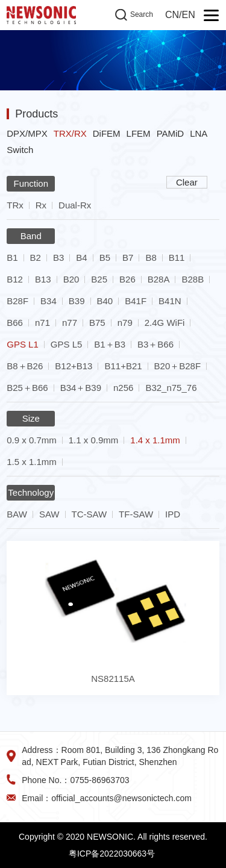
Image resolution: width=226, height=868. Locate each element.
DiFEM (107, 133)
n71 (42, 323)
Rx (41, 205)
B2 (36, 258)
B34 (49, 301)
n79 (125, 323)
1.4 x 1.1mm (155, 440)
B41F (136, 301)
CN (172, 15)
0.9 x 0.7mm (32, 440)
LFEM (139, 133)
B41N (170, 301)
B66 (15, 323)
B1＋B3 (110, 344)
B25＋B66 (27, 388)
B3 (58, 258)
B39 (77, 301)
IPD (173, 514)
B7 (128, 258)
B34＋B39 (81, 388)
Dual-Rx (75, 205)
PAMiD (171, 133)
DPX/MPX (27, 133)
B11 (177, 258)
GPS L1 (23, 344)
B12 (15, 279)
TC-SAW (89, 514)
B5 (105, 258)
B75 (97, 323)
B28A (159, 279)
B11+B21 (123, 366)
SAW (49, 514)
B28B (193, 279)
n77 (70, 323)
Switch (20, 150)
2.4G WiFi (165, 323)
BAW (17, 514)
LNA (199, 133)
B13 (43, 279)
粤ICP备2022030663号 (112, 854)
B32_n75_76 (171, 388)
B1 (12, 258)
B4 (81, 258)
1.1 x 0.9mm (94, 440)
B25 (99, 279)
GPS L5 (67, 344)
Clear (187, 182)
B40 (105, 301)
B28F (17, 301)
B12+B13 (74, 366)
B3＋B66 (155, 344)
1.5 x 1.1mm (32, 462)
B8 (151, 258)
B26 (127, 279)
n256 (123, 388)
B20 (71, 279)
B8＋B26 (25, 366)
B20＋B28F (178, 366)
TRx (15, 205)
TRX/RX (70, 133)
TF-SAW (136, 514)
